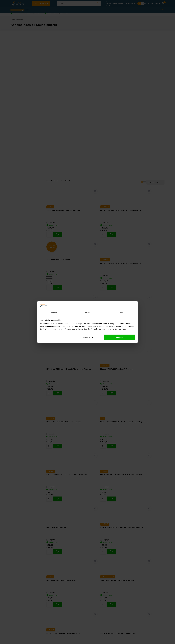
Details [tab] (87, 313)
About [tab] (121, 313)
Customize (87, 337)
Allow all (119, 337)
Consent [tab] (54, 313)
